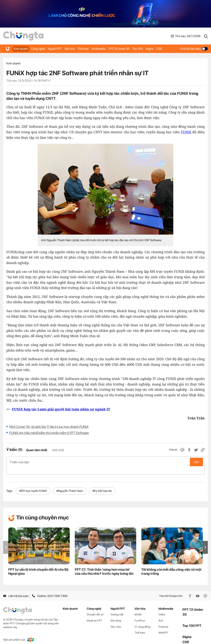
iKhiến (138, 608)
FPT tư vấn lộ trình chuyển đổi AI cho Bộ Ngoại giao (38, 565)
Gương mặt (117, 608)
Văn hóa (69, 49)
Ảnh (161, 614)
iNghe (148, 49)
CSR (157, 49)
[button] (205, 540)
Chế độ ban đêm (194, 49)
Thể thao (82, 49)
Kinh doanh (21, 49)
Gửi (196, 462)
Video (162, 608)
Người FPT (54, 49)
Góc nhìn (116, 620)
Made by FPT (94, 614)
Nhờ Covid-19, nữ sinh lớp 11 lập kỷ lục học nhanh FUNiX (49, 427)
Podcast (163, 620)
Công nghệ (38, 49)
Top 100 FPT (192, 619)
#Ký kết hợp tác (102, 484)
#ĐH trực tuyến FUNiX (33, 484)
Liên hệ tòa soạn (16, 589)
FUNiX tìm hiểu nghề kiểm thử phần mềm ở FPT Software (49, 433)
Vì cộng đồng (142, 620)
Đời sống (116, 614)
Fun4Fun (140, 614)
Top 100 (136, 49)
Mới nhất (58, 450)
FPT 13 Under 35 (118, 49)
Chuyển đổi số (95, 608)
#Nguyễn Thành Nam (70, 484)
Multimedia (98, 49)
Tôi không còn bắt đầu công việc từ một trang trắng (171, 565)
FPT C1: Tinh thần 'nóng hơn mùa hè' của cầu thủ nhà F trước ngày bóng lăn (104, 565)
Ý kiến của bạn (105, 462)
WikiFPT (163, 626)
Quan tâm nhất (37, 450)
